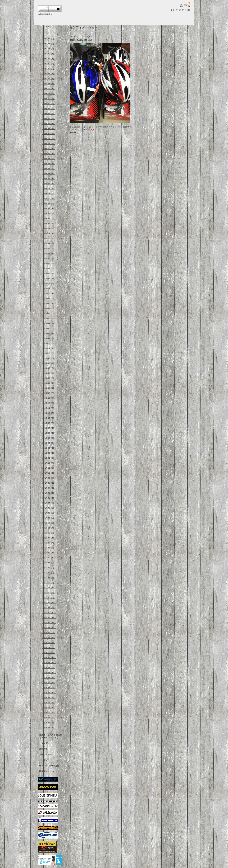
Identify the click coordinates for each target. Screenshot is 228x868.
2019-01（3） (49, 398)
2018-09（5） (49, 418)
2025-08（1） (49, 59)
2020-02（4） (49, 333)
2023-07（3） (49, 164)
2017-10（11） (49, 473)
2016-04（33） (49, 563)
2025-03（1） (49, 79)
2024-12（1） (49, 89)
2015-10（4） (49, 593)
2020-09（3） (49, 298)
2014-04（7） (49, 683)
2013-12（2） (49, 703)
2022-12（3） (49, 189)
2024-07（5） (49, 114)
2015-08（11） (49, 603)
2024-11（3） (49, 94)
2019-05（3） (49, 378)
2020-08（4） (49, 303)
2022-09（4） (49, 203)
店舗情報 (43, 749)
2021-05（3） (49, 263)
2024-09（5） (49, 104)
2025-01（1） (49, 84)
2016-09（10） (49, 538)
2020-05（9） (49, 318)
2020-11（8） (49, 288)
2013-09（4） (49, 717)
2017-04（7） (49, 503)
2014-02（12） (49, 693)
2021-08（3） (49, 248)
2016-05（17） (49, 558)
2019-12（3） (49, 343)
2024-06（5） (49, 119)
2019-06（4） (49, 373)
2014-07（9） (49, 668)
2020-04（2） (49, 323)
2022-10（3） (49, 198)
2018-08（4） (49, 423)
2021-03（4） (49, 273)
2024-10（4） (49, 99)
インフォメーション (49, 32)
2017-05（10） (49, 498)
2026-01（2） (49, 44)
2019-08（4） (49, 363)
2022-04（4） (49, 218)
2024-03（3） (49, 129)
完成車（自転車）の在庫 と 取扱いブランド (51, 736)
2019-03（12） (49, 388)
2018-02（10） (49, 453)
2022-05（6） (49, 213)
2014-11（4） (49, 648)
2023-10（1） (49, 149)
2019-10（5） (49, 353)
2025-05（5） (49, 69)
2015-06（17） (49, 613)
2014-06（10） (49, 673)
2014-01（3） (49, 698)
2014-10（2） (49, 653)
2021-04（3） (49, 268)
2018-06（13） (49, 433)
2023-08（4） (49, 159)
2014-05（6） (49, 678)
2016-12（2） (49, 523)
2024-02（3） (49, 134)
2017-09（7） (49, 478)
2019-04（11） (49, 383)
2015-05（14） (49, 618)
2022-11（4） (49, 193)
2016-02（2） (49, 573)
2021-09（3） (49, 243)
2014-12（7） (49, 643)
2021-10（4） (49, 238)
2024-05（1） (49, 124)
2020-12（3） (49, 283)
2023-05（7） (49, 174)
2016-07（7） (49, 548)
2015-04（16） (49, 623)
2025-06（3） (49, 64)
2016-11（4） (49, 528)
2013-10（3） (49, 712)
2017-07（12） (49, 488)
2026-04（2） (49, 39)
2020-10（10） (49, 293)
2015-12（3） (49, 583)
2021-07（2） (49, 253)
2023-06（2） (49, 169)
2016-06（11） (49, 553)
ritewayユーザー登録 (49, 766)
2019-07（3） (49, 368)
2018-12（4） (49, 403)
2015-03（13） (49, 628)
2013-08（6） (49, 722)
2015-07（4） (49, 608)
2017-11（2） (49, 468)
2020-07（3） (49, 308)
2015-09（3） (49, 598)
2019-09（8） (49, 358)
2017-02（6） (49, 513)
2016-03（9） (49, 568)
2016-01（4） (49, 578)
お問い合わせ (46, 755)
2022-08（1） (49, 208)
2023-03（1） (49, 184)
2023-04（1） (49, 179)
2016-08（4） (49, 543)
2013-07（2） (49, 727)
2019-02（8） (49, 393)
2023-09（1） (49, 154)
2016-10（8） (49, 533)
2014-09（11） (49, 658)
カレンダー (44, 743)
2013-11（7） (49, 708)
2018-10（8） (49, 413)
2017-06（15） (49, 493)
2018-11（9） (49, 408)
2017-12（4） (49, 463)
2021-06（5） (49, 258)
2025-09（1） (49, 54)
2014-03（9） (49, 688)
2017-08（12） (49, 483)
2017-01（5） (49, 518)
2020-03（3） (49, 328)
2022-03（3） (49, 223)
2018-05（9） (49, 438)
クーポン (43, 760)
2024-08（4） (49, 109)
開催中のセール (47, 771)
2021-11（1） (49, 233)
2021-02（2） (49, 278)
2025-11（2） (49, 49)
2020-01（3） (49, 338)
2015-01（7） (49, 638)
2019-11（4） (49, 348)
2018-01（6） (49, 458)
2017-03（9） (49, 508)
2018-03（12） (49, 448)
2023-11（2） (49, 144)
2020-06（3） (49, 313)
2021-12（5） (49, 228)
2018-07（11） (49, 428)
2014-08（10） (49, 663)
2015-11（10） (49, 588)
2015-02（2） (49, 633)
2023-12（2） (49, 139)
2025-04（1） (49, 74)
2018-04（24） (49, 443)
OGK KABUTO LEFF (82, 40)
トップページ (46, 27)
